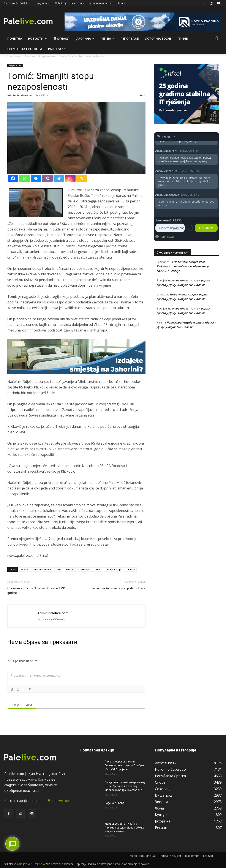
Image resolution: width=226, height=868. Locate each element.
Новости (37, 39)
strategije (83, 569)
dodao (24, 569)
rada (58, 569)
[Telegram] (59, 178)
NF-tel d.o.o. (38, 864)
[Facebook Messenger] (36, 178)
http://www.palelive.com (51, 619)
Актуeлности (15, 65)
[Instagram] (70, 178)
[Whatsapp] (24, 178)
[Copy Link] (82, 178)
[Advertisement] (186, 368)
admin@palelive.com (54, 801)
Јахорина (85, 39)
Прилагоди (167, 237)
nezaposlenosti (42, 569)
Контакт (122, 3)
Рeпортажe (130, 39)
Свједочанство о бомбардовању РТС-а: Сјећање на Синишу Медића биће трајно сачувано (125, 786)
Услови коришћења (142, 856)
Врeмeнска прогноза (25, 49)
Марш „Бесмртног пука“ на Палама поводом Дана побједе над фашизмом (124, 828)
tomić (97, 569)
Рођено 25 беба (114, 803)
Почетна (15, 39)
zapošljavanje (113, 569)
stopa (69, 569)
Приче (183, 39)
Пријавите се (43, 3)
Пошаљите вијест (170, 856)
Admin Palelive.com (20, 95)
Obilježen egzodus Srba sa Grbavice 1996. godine (37, 591)
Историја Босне (158, 39)
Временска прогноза (101, 3)
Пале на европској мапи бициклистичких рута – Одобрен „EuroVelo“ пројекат (125, 765)
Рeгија (107, 39)
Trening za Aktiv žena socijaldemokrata (118, 588)
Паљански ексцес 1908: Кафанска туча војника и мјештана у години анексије (183, 266)
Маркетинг (78, 3)
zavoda (130, 569)
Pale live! (57, 49)
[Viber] (47, 178)
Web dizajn (61, 3)
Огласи (61, 39)
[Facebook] (13, 178)
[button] (217, 39)
